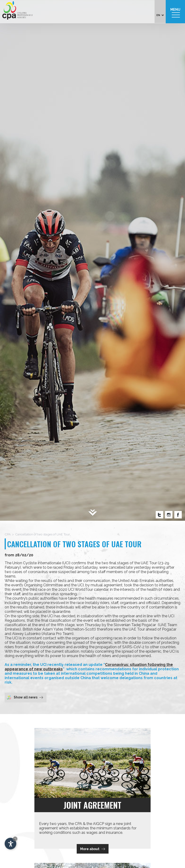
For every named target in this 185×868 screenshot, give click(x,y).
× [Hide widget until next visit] (15, 839)
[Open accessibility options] (10, 844)
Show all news (25, 697)
